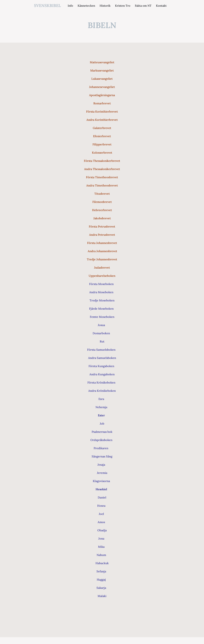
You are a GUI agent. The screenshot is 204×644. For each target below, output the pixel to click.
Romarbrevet (102, 103)
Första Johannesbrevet (102, 243)
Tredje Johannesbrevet (102, 259)
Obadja (102, 530)
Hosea (101, 506)
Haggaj (101, 580)
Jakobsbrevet (102, 218)
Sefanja (101, 571)
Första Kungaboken (101, 366)
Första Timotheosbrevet (102, 177)
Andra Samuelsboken (102, 358)
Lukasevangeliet (102, 79)
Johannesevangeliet (102, 87)
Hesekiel (101, 489)
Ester (101, 415)
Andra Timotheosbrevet (102, 185)
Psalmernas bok (102, 432)
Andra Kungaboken (102, 374)
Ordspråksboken (101, 440)
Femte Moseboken (102, 317)
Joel (101, 514)
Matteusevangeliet (102, 62)
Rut (102, 341)
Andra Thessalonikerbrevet (102, 169)
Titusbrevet (102, 194)
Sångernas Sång (102, 456)
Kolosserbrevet (102, 153)
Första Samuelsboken (101, 350)
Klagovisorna (101, 481)
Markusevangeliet (102, 70)
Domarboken (101, 333)
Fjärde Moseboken (101, 309)
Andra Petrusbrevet (102, 235)
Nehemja (101, 407)
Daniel (102, 497)
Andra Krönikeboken (102, 391)
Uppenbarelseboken (102, 276)
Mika (101, 547)
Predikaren (101, 448)
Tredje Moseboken (102, 300)
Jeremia (102, 473)
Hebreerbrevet (102, 210)
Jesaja (101, 465)
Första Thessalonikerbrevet (102, 161)
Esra (101, 399)
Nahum (101, 555)
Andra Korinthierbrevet (102, 120)
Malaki (102, 596)
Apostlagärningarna (102, 95)
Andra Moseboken (101, 292)
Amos (101, 522)
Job (102, 424)
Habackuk (102, 563)
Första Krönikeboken (101, 382)
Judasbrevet (102, 267)
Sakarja (101, 588)
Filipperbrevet (102, 144)
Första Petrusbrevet (102, 226)
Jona (101, 538)
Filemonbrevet (102, 202)
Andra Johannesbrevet (102, 251)
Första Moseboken (101, 284)
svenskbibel (47, 6)
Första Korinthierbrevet (102, 111)
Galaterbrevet (102, 128)
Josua (101, 325)
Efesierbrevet (102, 136)
